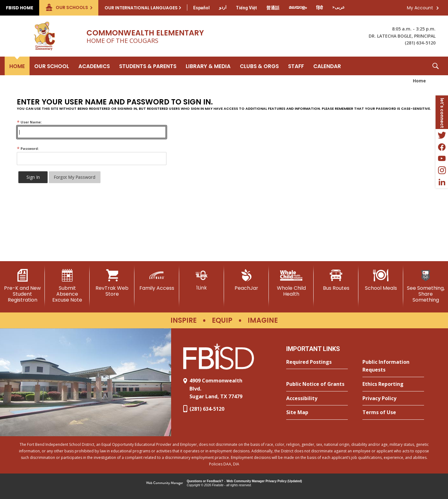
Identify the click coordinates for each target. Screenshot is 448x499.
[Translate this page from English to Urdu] (223, 7)
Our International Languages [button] (141, 8)
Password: (28, 148)
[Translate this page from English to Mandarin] (273, 8)
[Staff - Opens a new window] (296, 66)
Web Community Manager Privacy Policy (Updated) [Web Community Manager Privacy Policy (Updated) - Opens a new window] (264, 481)
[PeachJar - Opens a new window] (246, 280)
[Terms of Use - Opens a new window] (393, 413)
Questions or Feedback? (205, 481)
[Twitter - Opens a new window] (442, 135)
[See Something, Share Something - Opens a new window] (426, 286)
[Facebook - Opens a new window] (442, 147)
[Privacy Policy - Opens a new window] (393, 399)
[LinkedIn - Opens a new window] (442, 182)
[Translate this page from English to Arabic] (338, 7)
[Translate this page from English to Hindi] (320, 8)
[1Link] (202, 280)
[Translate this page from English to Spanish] (201, 8)
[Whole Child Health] (291, 283)
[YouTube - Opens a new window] (442, 159)
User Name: (29, 122)
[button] (436, 66)
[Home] (17, 66)
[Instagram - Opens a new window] (442, 170)
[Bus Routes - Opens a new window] (336, 280)
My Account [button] (420, 8)
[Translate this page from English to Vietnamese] (246, 8)
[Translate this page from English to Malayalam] (298, 7)
